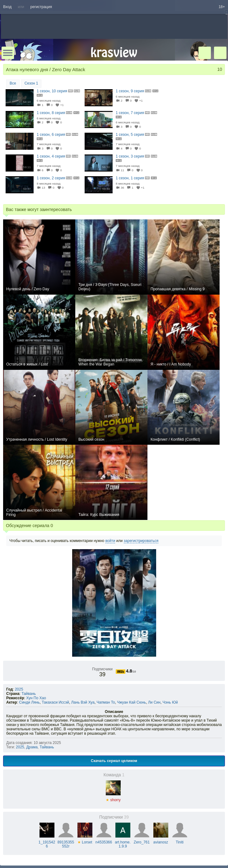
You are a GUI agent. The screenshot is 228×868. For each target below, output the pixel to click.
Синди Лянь (29, 702)
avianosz (161, 840)
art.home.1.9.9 (123, 842)
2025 (19, 689)
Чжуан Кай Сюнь (131, 702)
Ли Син (154, 702)
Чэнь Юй (170, 702)
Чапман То (106, 702)
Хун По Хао (36, 698)
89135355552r (66, 842)
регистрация (41, 7)
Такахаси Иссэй (55, 702)
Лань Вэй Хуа (83, 702)
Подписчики (114, 817)
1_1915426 (47, 842)
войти (110, 541)
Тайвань (29, 694)
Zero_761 (142, 840)
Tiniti (180, 840)
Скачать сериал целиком (114, 761)
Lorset (85, 840)
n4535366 (104, 840)
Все (13, 83)
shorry (113, 798)
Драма (32, 747)
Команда (114, 775)
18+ (222, 7)
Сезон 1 (31, 83)
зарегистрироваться (141, 541)
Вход (7, 7)
